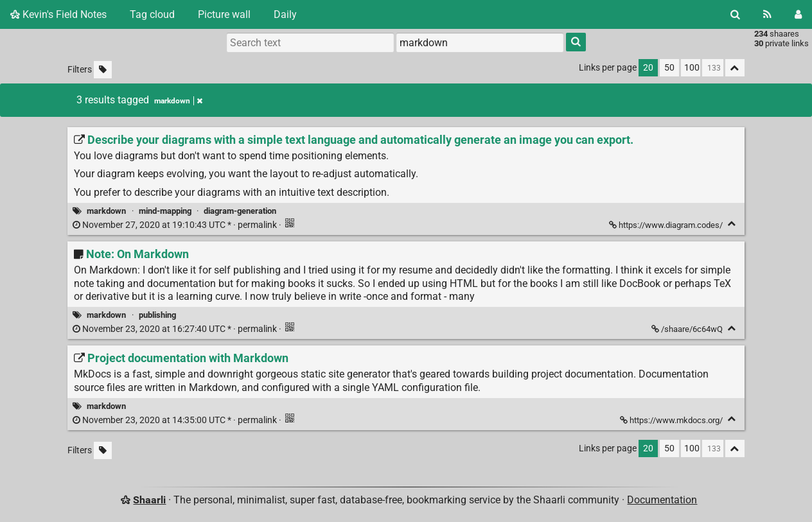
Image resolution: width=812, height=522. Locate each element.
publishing (157, 315)
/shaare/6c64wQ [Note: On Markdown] (688, 329)
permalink (176, 225)
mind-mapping (165, 211)
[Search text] (310, 42)
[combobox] (480, 42)
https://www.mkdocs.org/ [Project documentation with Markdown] (672, 420)
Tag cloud (152, 14)
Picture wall (224, 14)
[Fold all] (735, 68)
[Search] (735, 14)
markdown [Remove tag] (178, 101)
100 (692, 68)
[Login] (798, 14)
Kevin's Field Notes (58, 14)
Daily (285, 14)
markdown (106, 211)
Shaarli (149, 500)
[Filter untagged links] (103, 70)
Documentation (662, 500)
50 (669, 68)
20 (648, 68)
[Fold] (732, 224)
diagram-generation (240, 211)
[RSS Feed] (767, 14)
